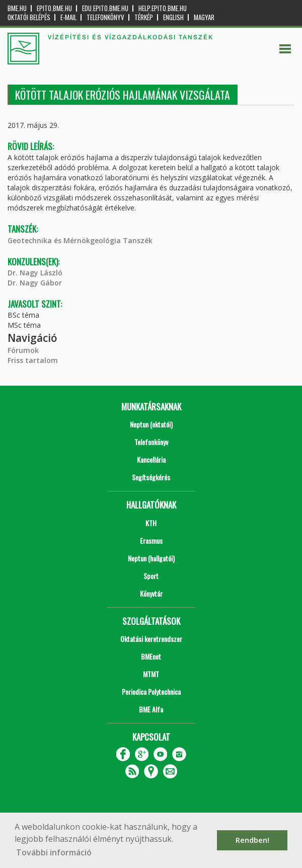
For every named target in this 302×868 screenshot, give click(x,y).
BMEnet (151, 656)
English (173, 17)
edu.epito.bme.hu (105, 8)
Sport (151, 576)
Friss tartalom (33, 360)
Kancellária (151, 459)
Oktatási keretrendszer (151, 639)
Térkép (144, 17)
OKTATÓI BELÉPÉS (29, 17)
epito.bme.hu (54, 8)
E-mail (68, 17)
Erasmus (151, 540)
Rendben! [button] (252, 840)
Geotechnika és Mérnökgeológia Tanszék (80, 240)
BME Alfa (151, 709)
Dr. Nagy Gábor (35, 283)
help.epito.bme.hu (163, 8)
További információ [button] (54, 852)
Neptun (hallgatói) (151, 558)
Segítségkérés (151, 477)
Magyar (204, 17)
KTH (151, 523)
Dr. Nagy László (35, 273)
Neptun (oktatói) (151, 424)
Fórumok (23, 350)
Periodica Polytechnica (151, 692)
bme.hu (17, 8)
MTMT (151, 674)
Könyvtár (151, 593)
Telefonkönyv (105, 17)
